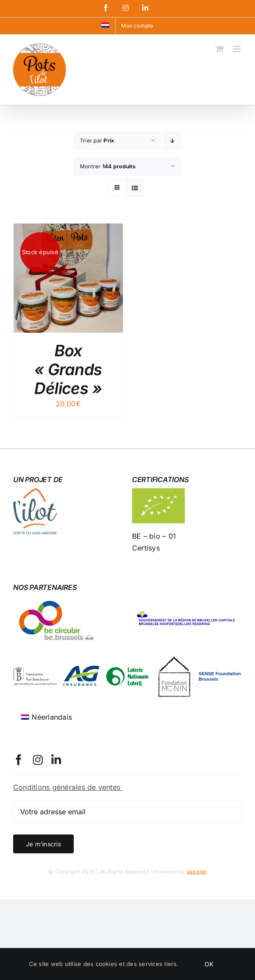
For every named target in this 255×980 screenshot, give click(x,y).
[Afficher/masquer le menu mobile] (237, 49)
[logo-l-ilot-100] (35, 492)
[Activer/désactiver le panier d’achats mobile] (219, 49)
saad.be (197, 872)
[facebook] (19, 760)
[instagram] (38, 760)
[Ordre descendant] (173, 140)
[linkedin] (56, 760)
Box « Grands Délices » (68, 369)
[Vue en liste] (135, 188)
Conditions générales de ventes (68, 787)
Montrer (108, 166)
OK (209, 964)
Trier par (97, 140)
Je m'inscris (43, 844)
